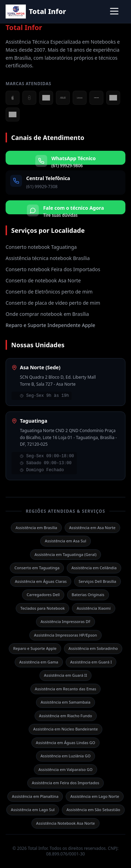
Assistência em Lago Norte (95, 796)
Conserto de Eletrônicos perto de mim (49, 292)
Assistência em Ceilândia (94, 568)
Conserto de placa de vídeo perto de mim (53, 303)
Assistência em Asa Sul (65, 541)
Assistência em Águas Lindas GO (66, 743)
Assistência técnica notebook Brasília (48, 258)
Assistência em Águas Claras (41, 581)
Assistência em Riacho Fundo (66, 716)
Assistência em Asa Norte (92, 528)
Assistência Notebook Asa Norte (65, 823)
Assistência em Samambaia (65, 702)
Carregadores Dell (43, 595)
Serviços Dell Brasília (97, 581)
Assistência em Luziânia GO (66, 756)
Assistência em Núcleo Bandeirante (65, 729)
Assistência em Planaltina (35, 796)
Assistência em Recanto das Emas (66, 689)
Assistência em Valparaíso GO (65, 769)
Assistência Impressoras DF (65, 621)
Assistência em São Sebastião (93, 810)
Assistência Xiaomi (93, 608)
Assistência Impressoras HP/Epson (65, 635)
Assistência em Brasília (36, 528)
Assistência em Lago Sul (33, 810)
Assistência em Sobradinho (93, 648)
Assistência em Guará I (91, 662)
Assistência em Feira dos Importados (65, 783)
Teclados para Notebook (42, 608)
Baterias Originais (88, 595)
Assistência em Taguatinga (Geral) (65, 554)
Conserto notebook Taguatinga (41, 247)
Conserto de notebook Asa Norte (43, 280)
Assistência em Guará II (65, 675)
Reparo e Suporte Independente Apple (50, 325)
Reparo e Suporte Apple (35, 648)
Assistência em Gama (39, 662)
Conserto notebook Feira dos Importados (53, 269)
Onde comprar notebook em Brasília (47, 314)
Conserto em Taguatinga (37, 568)
